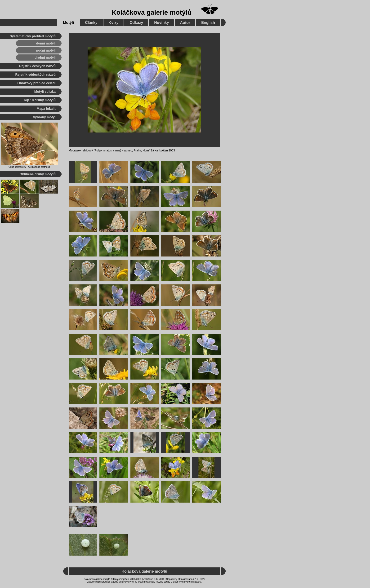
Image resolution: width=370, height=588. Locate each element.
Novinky (161, 23)
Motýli (68, 23)
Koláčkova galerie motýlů (152, 12)
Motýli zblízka (45, 92)
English (208, 23)
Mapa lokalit (46, 109)
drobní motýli (45, 57)
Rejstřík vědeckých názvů (36, 75)
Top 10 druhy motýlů (39, 100)
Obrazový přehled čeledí (36, 83)
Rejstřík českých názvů (37, 66)
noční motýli (46, 50)
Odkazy (136, 23)
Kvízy (114, 23)
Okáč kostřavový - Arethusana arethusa (29, 167)
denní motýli (46, 43)
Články (91, 23)
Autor (185, 23)
